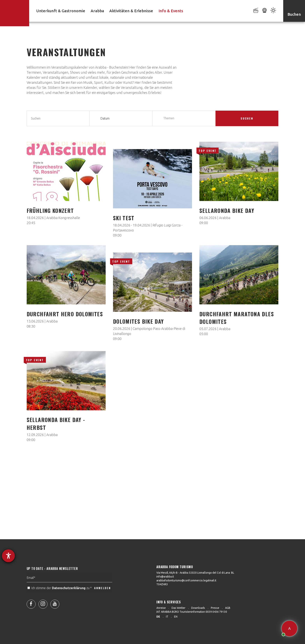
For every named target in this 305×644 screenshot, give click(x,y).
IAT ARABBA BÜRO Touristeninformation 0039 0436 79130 (192, 612)
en (176, 617)
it (167, 617)
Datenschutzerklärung (69, 596)
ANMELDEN (102, 596)
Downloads (198, 608)
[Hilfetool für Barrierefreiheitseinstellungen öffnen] (8, 556)
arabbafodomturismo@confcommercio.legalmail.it (186, 580)
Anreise (161, 608)
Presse (215, 608)
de (158, 617)
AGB (228, 608)
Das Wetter (178, 608)
